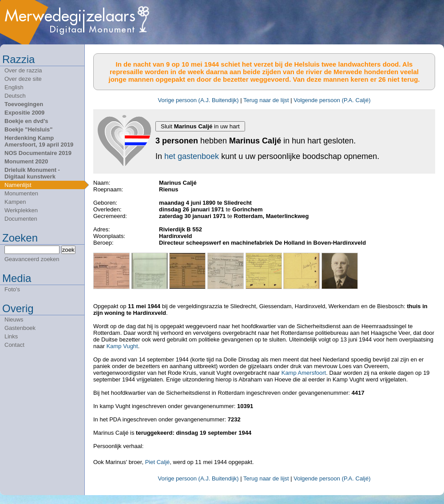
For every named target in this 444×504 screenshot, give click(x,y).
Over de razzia (23, 70)
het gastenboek (192, 156)
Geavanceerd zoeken (32, 259)
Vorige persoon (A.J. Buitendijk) (198, 100)
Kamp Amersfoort (304, 373)
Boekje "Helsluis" (28, 129)
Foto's (12, 289)
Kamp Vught (122, 346)
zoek (68, 250)
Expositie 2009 (24, 113)
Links (11, 336)
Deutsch (15, 96)
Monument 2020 (26, 161)
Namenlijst (18, 185)
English (14, 87)
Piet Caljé (158, 462)
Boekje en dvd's (26, 121)
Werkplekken (21, 210)
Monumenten (21, 193)
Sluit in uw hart (200, 126)
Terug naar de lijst (266, 100)
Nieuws (14, 319)
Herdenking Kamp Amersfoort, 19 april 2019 (39, 141)
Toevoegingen (24, 104)
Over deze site (23, 79)
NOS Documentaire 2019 (38, 153)
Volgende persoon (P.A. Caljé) (332, 100)
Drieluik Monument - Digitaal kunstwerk (32, 173)
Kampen (15, 202)
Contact (14, 345)
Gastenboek (20, 328)
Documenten (21, 219)
